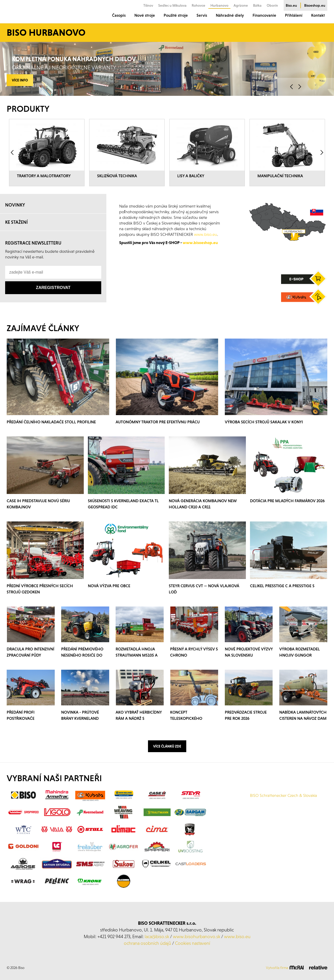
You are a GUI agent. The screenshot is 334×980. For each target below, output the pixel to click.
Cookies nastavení (193, 954)
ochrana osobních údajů (147, 954)
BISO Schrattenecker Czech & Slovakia (284, 806)
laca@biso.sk (157, 948)
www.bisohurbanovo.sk (197, 948)
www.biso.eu (237, 948)
